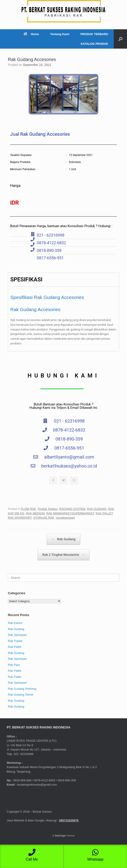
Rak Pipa (14, 665)
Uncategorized (65, 518)
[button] (120, 39)
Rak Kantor (15, 623)
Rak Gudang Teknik (21, 695)
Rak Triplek (15, 641)
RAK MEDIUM (35, 513)
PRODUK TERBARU (94, 34)
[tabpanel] (63, 319)
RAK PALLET (104, 513)
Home (31, 34)
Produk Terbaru (48, 509)
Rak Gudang (63, 539)
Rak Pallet (14, 647)
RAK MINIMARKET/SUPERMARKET (70, 513)
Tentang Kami (60, 34)
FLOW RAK (28, 509)
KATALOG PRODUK (94, 44)
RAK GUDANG (97, 509)
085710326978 (69, 820)
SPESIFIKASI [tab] (26, 279)
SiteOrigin (60, 836)
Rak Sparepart (17, 635)
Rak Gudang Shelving (22, 689)
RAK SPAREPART (20, 518)
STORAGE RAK (44, 518)
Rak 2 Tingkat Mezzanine (63, 555)
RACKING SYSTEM (72, 509)
